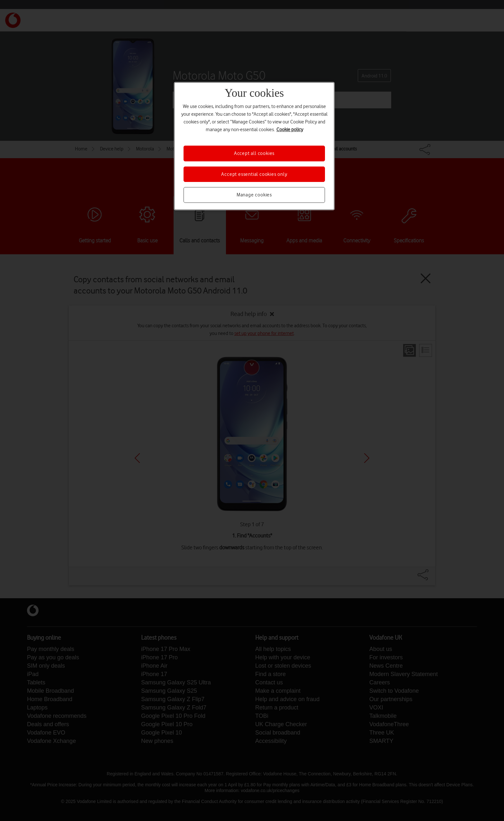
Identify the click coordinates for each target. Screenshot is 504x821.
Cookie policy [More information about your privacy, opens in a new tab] (290, 130)
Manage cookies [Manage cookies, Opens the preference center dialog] (254, 195)
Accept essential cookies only (254, 174)
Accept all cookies (254, 153)
